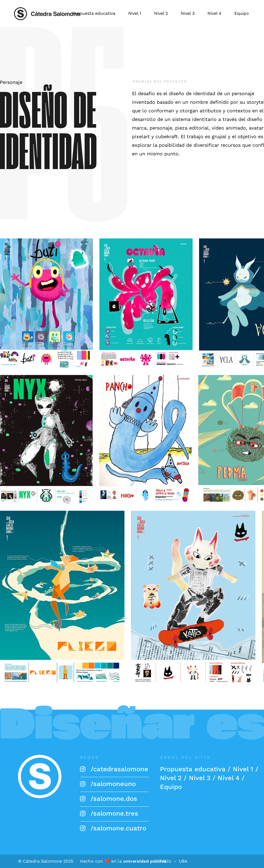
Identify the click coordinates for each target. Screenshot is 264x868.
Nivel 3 (200, 778)
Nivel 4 (229, 778)
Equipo (171, 787)
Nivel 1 (243, 769)
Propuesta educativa (193, 769)
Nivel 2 (171, 778)
